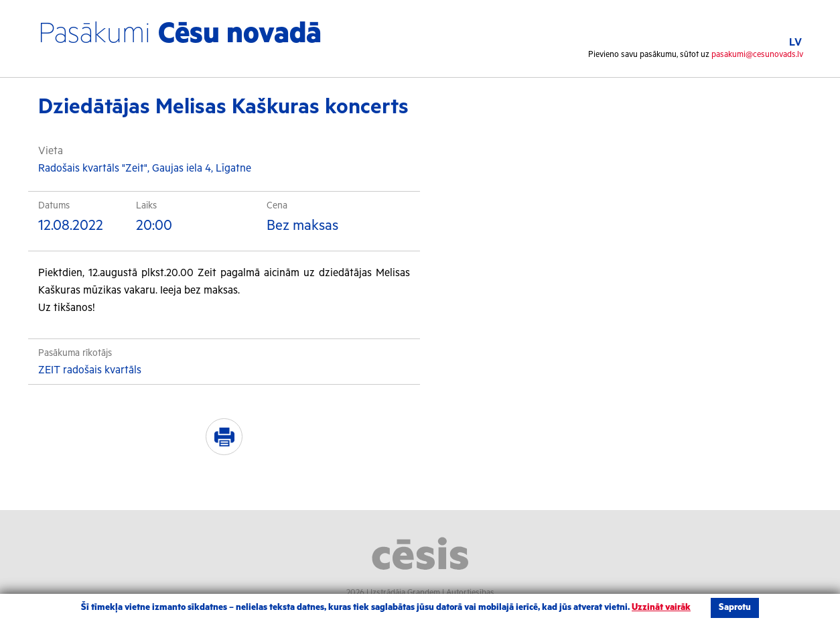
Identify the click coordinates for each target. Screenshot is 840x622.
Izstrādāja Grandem (405, 593)
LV (795, 43)
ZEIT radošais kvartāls (90, 370)
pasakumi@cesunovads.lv (757, 55)
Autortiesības (470, 593)
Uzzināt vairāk (661, 608)
